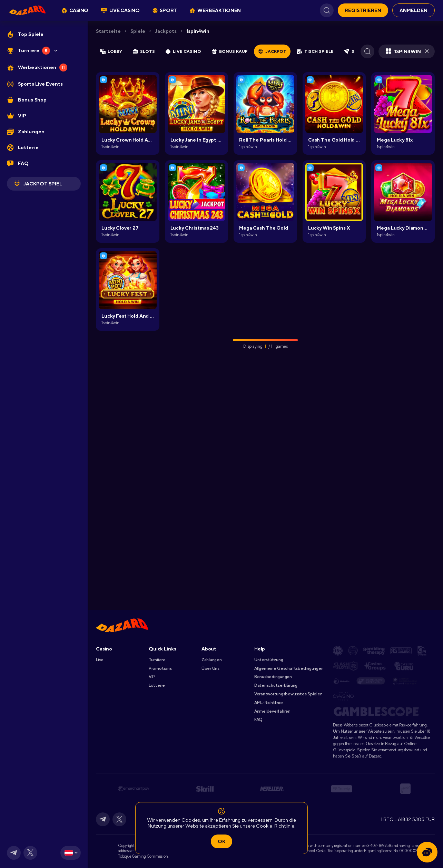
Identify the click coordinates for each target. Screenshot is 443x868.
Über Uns (210, 668)
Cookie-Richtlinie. (276, 826)
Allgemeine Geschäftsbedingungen (289, 668)
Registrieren (363, 10)
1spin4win (198, 31)
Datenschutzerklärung (276, 685)
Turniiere (157, 660)
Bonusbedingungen (273, 677)
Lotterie (157, 685)
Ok (221, 841)
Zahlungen (212, 660)
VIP (152, 677)
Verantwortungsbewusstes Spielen (288, 694)
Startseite (108, 31)
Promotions (160, 668)
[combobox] (71, 853)
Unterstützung (269, 660)
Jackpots (166, 31)
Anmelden (414, 10)
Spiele (138, 31)
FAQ (258, 720)
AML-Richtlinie (269, 703)
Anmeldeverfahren (272, 711)
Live (100, 660)
